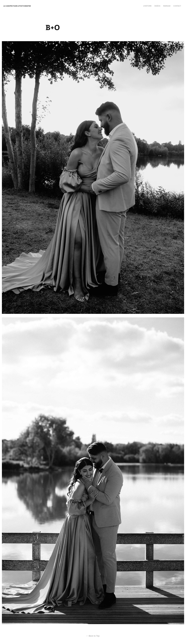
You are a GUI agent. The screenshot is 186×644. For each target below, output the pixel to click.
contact (177, 6)
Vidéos (157, 6)
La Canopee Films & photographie (17, 6)
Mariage (167, 6)
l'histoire (147, 6)
